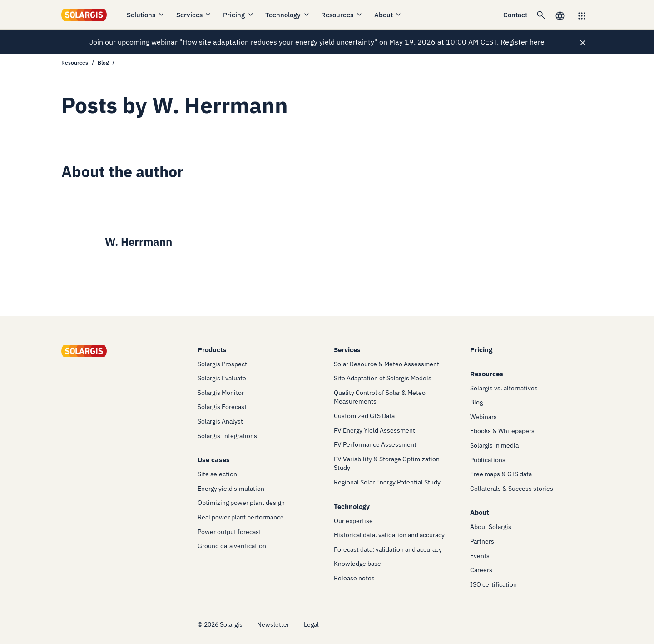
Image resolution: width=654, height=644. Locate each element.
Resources (342, 15)
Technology (288, 15)
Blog (103, 62)
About (388, 15)
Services (194, 15)
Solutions (146, 15)
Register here (523, 42)
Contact (515, 15)
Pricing (239, 15)
